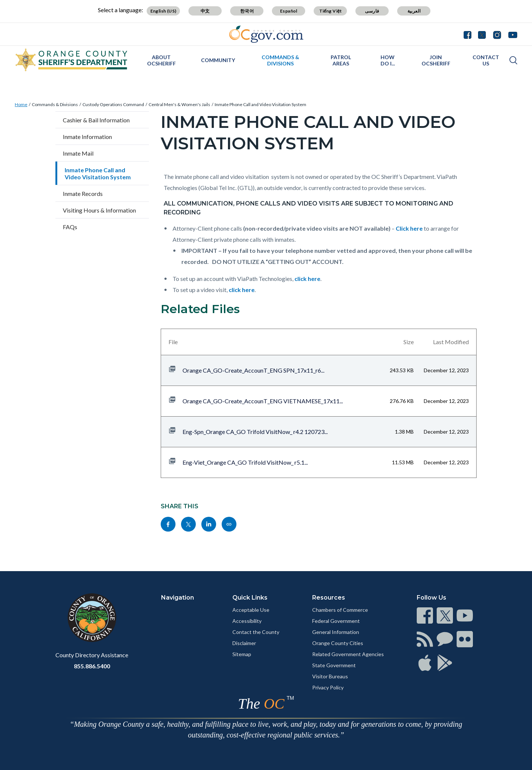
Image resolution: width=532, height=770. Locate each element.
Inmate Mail (78, 153)
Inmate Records (83, 194)
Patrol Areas (341, 60)
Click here (409, 228)
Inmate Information (87, 137)
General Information (336, 632)
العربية (414, 11)
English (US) (163, 11)
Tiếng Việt (331, 11)
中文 (205, 11)
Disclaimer (244, 643)
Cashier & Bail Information (96, 120)
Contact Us (486, 60)
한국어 (247, 11)
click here (307, 279)
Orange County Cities (338, 643)
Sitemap (242, 654)
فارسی (372, 11)
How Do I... (388, 60)
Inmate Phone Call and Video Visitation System (260, 104)
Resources (329, 598)
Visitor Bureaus (330, 676)
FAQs (70, 227)
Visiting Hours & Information (99, 210)
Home (21, 104)
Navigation (178, 598)
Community (218, 60)
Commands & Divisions (280, 60)
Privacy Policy (328, 687)
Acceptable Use (251, 610)
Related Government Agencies (348, 654)
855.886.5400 (92, 666)
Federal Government (336, 621)
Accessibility (247, 621)
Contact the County (256, 632)
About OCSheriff (161, 60)
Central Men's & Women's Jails (179, 104)
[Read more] (266, 34)
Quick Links (250, 598)
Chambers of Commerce (340, 610)
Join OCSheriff (436, 60)
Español (289, 11)
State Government (334, 665)
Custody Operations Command (113, 104)
